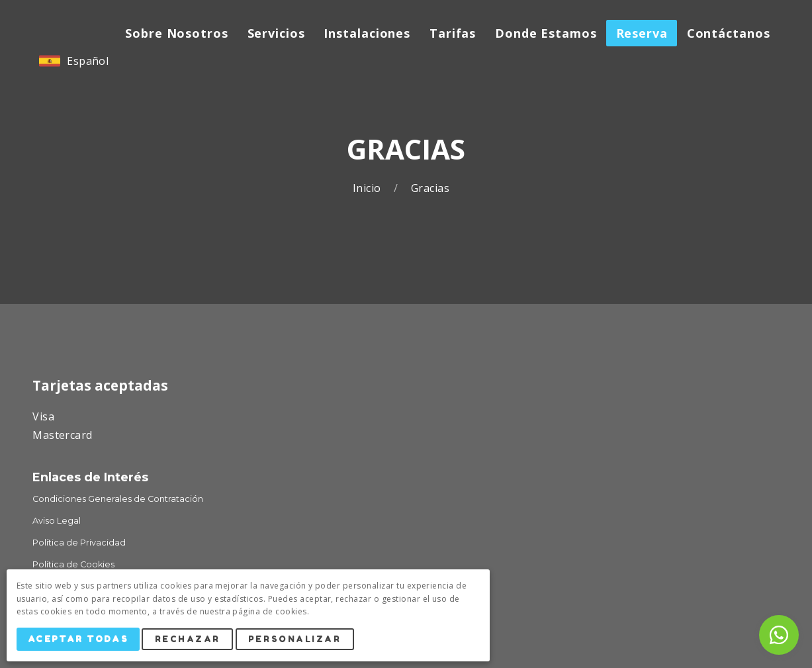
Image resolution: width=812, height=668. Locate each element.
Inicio (368, 188)
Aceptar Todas (79, 641)
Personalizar (298, 641)
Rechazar (190, 641)
